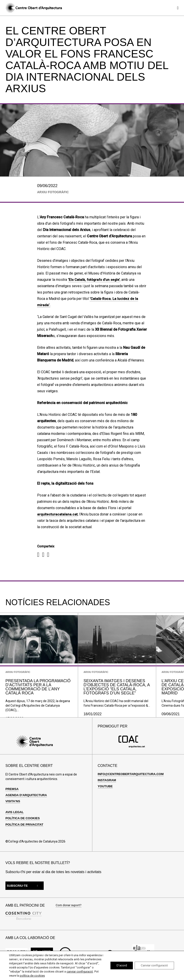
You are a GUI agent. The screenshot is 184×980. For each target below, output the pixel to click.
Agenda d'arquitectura (27, 802)
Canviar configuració (153, 966)
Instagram (107, 787)
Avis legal (15, 819)
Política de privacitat (25, 831)
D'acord (117, 966)
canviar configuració (22, 976)
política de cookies (65, 976)
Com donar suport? (69, 912)
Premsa (12, 796)
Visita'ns (13, 808)
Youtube (105, 793)
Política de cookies (23, 825)
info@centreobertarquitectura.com (132, 781)
